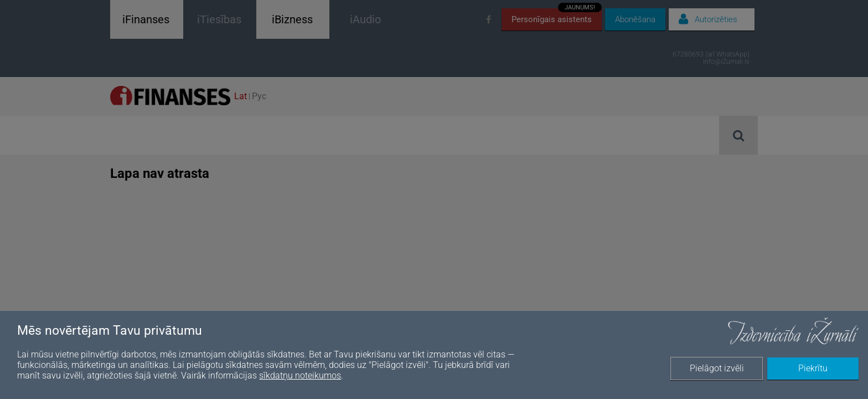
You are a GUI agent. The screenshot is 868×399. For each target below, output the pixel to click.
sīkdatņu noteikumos (300, 375)
